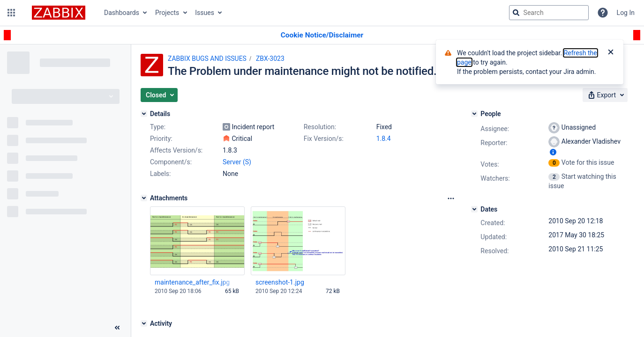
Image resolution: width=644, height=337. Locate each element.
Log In (626, 13)
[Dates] (474, 209)
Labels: (160, 174)
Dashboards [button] (122, 13)
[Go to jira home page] (59, 13)
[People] (474, 114)
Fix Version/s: (324, 139)
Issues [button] (205, 13)
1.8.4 (384, 139)
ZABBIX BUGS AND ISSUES (207, 59)
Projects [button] (167, 13)
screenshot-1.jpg (280, 282)
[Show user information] (553, 152)
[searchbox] (549, 13)
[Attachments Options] (451, 198)
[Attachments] (144, 198)
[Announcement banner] (322, 35)
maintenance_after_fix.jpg (192, 282)
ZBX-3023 (270, 59)
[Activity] (144, 323)
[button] (11, 13)
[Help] (603, 13)
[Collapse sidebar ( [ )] (117, 328)
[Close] (611, 53)
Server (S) (237, 162)
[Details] (144, 114)
